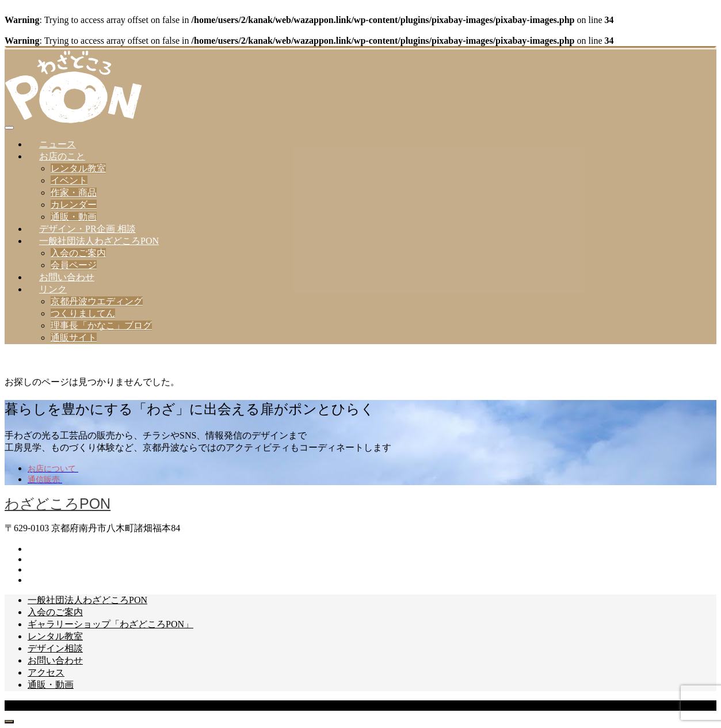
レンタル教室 (78, 168)
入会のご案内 (78, 253)
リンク (53, 289)
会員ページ (74, 265)
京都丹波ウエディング (97, 301)
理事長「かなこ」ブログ (101, 325)
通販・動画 (74, 217)
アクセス (46, 672)
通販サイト (74, 338)
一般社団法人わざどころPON (99, 241)
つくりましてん (83, 313)
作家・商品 (74, 193)
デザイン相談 (55, 648)
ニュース (58, 144)
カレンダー (74, 205)
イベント (69, 180)
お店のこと (62, 156)
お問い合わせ (67, 277)
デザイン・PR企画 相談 (87, 229)
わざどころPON (58, 504)
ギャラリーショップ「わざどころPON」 (110, 624)
